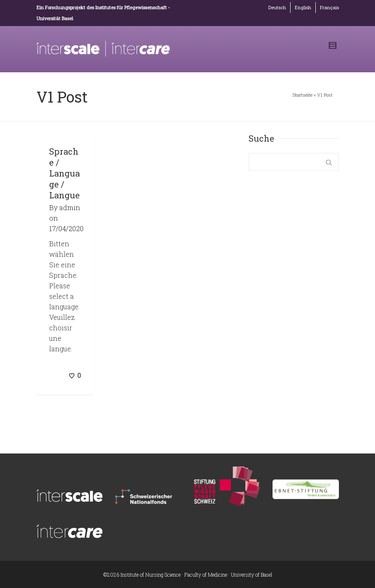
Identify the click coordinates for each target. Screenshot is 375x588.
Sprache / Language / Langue (64, 173)
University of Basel (252, 575)
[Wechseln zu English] (303, 8)
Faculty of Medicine (206, 575)
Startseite (303, 95)
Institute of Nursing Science (151, 575)
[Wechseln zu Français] (329, 8)
